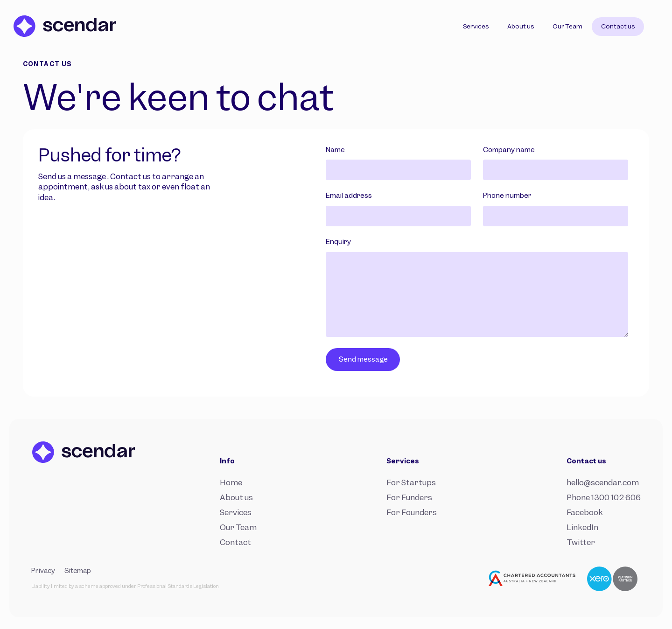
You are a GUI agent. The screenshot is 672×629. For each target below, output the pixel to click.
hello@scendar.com (603, 482)
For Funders (409, 497)
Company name (509, 150)
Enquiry (338, 242)
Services (236, 512)
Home (231, 482)
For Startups (411, 482)
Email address (349, 196)
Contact (235, 542)
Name (335, 150)
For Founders (412, 512)
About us (236, 497)
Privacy (43, 571)
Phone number (507, 196)
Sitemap (78, 571)
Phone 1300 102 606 (604, 497)
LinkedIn (582, 527)
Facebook (585, 512)
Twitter (581, 542)
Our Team (238, 527)
